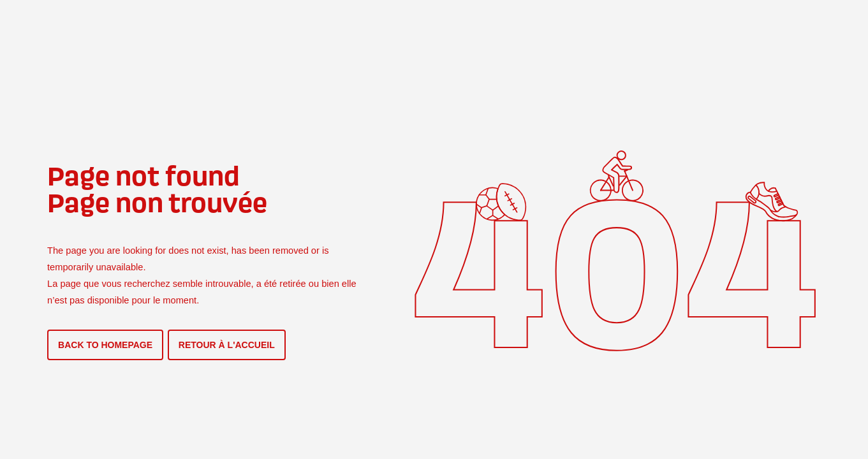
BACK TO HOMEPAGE (105, 345)
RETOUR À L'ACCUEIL (227, 345)
